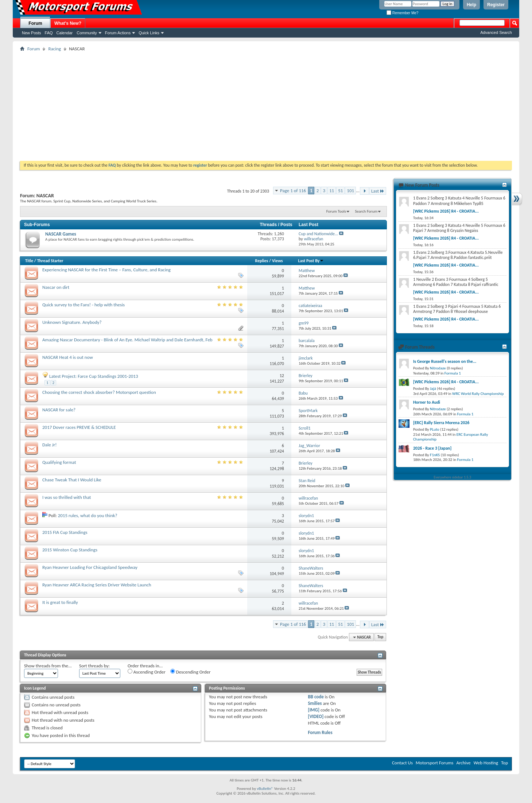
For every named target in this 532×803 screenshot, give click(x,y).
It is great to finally (60, 602)
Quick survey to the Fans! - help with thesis (84, 305)
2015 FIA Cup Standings (65, 532)
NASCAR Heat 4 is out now (68, 357)
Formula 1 (453, 373)
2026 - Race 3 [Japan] (432, 448)
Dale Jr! (50, 445)
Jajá (433, 389)
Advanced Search (496, 32)
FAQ (49, 33)
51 (340, 191)
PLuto (434, 429)
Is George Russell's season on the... (445, 361)
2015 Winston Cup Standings (70, 550)
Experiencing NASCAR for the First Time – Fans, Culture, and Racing (106, 270)
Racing (55, 49)
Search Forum (366, 211)
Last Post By (311, 261)
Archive (463, 763)
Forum (35, 23)
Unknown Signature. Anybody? (72, 322)
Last (378, 191)
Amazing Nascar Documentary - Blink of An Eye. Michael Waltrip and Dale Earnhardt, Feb (127, 340)
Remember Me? (402, 13)
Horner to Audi (427, 402)
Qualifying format (59, 462)
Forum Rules (320, 732)
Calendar (65, 33)
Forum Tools (336, 211)
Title (29, 261)
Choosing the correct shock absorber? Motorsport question (99, 392)
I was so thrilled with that (67, 497)
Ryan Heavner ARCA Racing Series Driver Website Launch (97, 585)
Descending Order (191, 672)
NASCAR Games (61, 234)
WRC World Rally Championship (478, 394)
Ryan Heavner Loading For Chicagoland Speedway (90, 567)
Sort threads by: (94, 666)
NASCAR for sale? (59, 410)
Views (277, 261)
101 (350, 191)
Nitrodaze (438, 368)
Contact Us (402, 763)
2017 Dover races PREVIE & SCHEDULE (79, 427)
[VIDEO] (316, 716)
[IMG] (314, 710)
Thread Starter (50, 261)
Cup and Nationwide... (318, 234)
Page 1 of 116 (293, 191)
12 (282, 376)
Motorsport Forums (434, 763)
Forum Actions (118, 33)
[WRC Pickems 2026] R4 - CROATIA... (446, 211)
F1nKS (435, 455)
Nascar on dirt (56, 287)
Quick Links (149, 33)
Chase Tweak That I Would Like (72, 480)
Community (87, 33)
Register (496, 5)
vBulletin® (265, 789)
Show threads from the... (48, 666)
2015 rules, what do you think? (88, 515)
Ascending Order (147, 672)
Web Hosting (486, 763)
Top (380, 637)
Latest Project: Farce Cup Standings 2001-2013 (94, 376)
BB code (316, 697)
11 (332, 191)
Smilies (315, 703)
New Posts (32, 33)
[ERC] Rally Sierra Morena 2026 (441, 423)
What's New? (68, 23)
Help (471, 5)
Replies (262, 261)
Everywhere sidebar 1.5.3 (453, 477)
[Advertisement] (266, 106)
